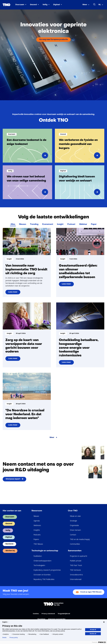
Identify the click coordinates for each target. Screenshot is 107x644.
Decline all (93, 634)
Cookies (36, 614)
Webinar (83, 224)
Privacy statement (48, 614)
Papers (36, 539)
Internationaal (76, 579)
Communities (75, 544)
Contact (73, 535)
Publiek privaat (76, 561)
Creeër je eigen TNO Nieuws (91, 592)
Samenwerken (75, 551)
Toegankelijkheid (64, 614)
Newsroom (37, 511)
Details (4, 638)
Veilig (45, 5)
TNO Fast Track (76, 565)
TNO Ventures (75, 570)
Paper (94, 224)
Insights (37, 530)
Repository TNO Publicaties (44, 579)
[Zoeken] (94, 4)
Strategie (73, 521)
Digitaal (56, 5)
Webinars (37, 525)
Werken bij (10, 551)
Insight (60, 224)
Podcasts (37, 535)
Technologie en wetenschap (45, 551)
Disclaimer (42, 619)
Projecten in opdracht (79, 556)
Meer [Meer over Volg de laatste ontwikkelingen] (52, 438)
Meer (85, 5)
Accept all (93, 630)
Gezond (33, 5)
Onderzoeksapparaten (42, 561)
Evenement (48, 224)
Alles (13, 224)
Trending (34, 224)
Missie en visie (75, 516)
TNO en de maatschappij (80, 539)
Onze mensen (75, 530)
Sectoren (9, 544)
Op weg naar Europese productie (53, 40)
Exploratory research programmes (47, 570)
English (5, 622)
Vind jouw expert (13, 479)
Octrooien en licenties (42, 575)
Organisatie (74, 525)
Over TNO (73, 511)
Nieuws (23, 224)
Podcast (71, 224)
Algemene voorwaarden (57, 619)
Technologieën (39, 565)
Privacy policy (14, 638)
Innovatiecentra (76, 575)
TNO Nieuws (38, 544)
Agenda (37, 521)
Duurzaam (20, 5)
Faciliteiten (38, 556)
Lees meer (14, 293)
